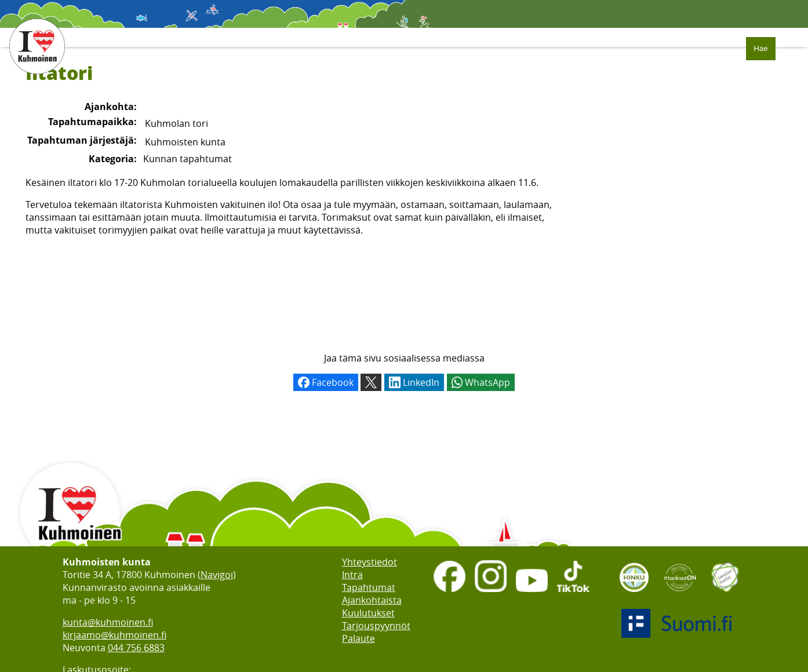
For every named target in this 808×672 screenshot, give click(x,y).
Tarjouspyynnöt (376, 626)
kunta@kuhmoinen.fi (108, 622)
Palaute (358, 638)
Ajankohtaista (372, 600)
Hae (760, 48)
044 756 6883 (136, 648)
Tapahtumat (369, 587)
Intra (352, 575)
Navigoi (217, 575)
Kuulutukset (368, 613)
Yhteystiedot (370, 562)
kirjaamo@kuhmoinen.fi (114, 635)
